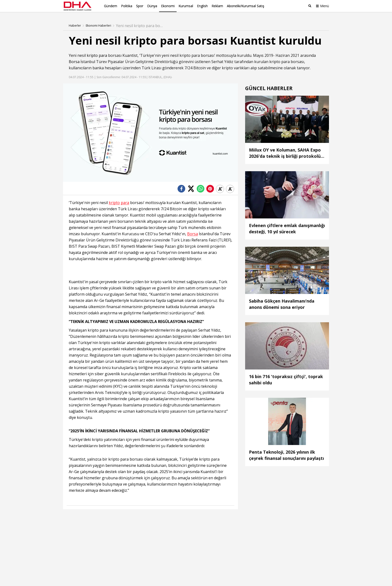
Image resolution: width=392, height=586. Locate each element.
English (202, 6)
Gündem (111, 6)
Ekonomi (168, 6)
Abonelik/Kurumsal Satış (246, 6)
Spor (140, 6)
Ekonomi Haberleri (98, 25)
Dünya (152, 6)
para (103, 55)
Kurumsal (186, 6)
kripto (92, 55)
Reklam (217, 6)
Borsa (74, 61)
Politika (127, 6)
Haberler (75, 25)
